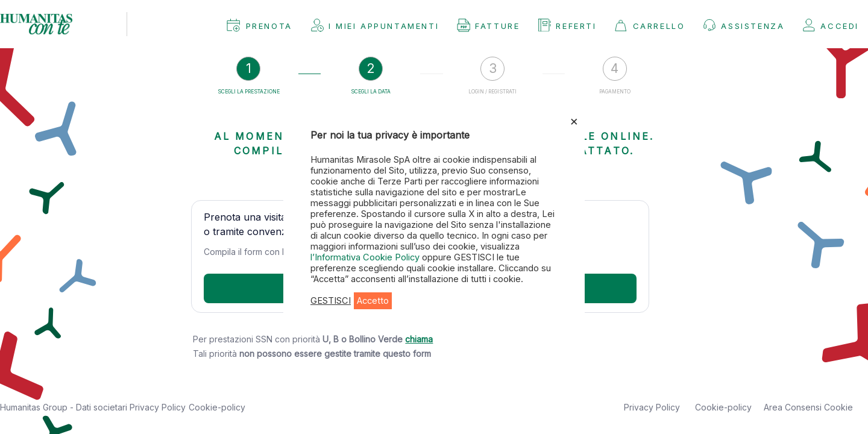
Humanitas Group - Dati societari (65, 407)
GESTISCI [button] (331, 301)
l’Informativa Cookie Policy (366, 257)
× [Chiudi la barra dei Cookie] (574, 121)
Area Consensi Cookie (808, 407)
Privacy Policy (158, 407)
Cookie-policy (217, 407)
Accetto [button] (373, 301)
